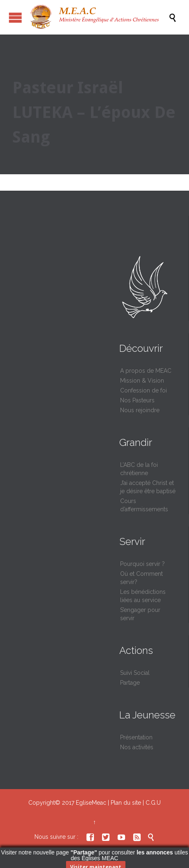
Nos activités (137, 747)
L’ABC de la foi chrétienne (139, 469)
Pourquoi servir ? (142, 564)
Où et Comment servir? (141, 578)
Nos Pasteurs (137, 400)
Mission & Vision (142, 381)
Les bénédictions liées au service (143, 596)
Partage (130, 683)
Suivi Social (135, 673)
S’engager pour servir (140, 614)
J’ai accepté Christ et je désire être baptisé (148, 487)
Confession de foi (143, 390)
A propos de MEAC (146, 371)
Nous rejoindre (140, 410)
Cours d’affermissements (144, 505)
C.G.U (153, 803)
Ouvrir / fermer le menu (15, 17)
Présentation (136, 737)
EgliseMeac (91, 803)
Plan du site (126, 803)
